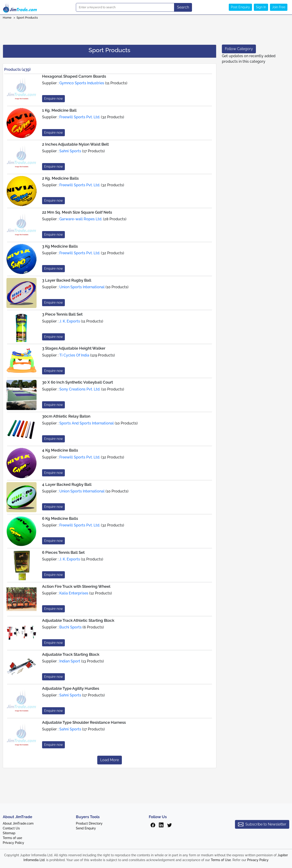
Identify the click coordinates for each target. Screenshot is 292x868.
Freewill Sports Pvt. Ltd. (80, 117)
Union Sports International (82, 287)
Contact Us (11, 828)
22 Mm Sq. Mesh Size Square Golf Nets (77, 212)
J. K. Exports (70, 321)
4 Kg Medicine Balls (60, 450)
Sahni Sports (70, 151)
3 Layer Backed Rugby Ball (67, 280)
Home (7, 18)
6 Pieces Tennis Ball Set (63, 552)
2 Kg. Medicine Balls (60, 178)
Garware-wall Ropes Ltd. (81, 219)
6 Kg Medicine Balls (60, 518)
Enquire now (53, 99)
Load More (110, 760)
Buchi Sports (70, 627)
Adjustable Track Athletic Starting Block (78, 620)
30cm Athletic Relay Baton (66, 416)
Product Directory (89, 823)
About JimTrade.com (18, 823)
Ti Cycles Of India (74, 355)
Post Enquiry (240, 7)
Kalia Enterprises (74, 593)
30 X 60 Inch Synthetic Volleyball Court (77, 382)
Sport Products (27, 18)
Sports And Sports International (87, 423)
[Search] (125, 7)
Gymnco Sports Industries (82, 83)
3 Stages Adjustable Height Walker (74, 348)
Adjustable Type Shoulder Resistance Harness (84, 722)
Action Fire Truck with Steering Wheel (76, 586)
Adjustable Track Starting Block (71, 654)
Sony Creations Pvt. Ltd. (80, 389)
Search (183, 7)
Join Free (279, 7)
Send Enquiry (86, 828)
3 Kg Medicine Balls (60, 246)
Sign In (261, 7)
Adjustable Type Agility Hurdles (71, 688)
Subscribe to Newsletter (262, 824)
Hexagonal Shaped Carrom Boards (74, 76)
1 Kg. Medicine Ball (59, 110)
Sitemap (9, 833)
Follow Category (239, 49)
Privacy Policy (13, 843)
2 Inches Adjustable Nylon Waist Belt (75, 144)
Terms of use (12, 838)
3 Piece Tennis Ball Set (62, 314)
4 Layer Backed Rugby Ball (67, 484)
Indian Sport (70, 661)
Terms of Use (221, 860)
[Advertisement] (146, 31)
